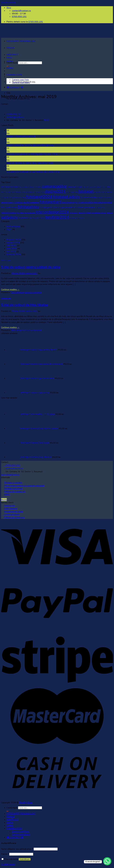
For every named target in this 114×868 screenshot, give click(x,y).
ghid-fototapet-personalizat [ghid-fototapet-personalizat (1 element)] (26, 213)
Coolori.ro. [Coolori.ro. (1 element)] (4, 192)
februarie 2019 (14, 255)
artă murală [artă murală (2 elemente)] (6, 187)
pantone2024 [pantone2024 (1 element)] (74, 213)
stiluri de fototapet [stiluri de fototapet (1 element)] (38, 218)
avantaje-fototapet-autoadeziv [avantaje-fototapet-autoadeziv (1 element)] (31, 187)
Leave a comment (33, 292)
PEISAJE (11, 48)
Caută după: (12, 808)
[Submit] (8, 811)
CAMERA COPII (14, 75)
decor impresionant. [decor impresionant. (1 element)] (28, 192)
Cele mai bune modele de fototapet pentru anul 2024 (32, 154)
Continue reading (10, 289)
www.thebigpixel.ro (10, 475)
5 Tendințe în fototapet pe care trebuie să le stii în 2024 (33, 172)
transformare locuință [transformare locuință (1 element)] (77, 218)
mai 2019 (11, 252)
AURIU (10, 61)
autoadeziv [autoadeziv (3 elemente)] (16, 187)
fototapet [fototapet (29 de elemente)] (86, 191)
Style (9, 229)
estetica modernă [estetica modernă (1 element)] (72, 192)
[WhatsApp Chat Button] (107, 861)
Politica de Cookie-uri (15, 492)
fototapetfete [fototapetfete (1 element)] (35, 203)
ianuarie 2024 (13, 243)
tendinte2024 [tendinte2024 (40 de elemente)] (57, 217)
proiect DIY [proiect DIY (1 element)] (82, 213)
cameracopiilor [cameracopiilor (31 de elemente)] (54, 186)
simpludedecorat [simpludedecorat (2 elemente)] (25, 218)
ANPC (7, 494)
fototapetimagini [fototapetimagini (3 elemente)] (70, 202)
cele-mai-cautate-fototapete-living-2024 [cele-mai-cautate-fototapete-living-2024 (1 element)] (96, 187)
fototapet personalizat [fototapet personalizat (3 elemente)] (85, 207)
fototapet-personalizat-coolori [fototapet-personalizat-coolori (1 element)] (16, 198)
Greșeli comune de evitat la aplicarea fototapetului (30, 145)
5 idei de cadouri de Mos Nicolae (25, 305)
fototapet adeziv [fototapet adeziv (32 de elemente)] (66, 197)
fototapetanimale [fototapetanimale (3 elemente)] (88, 197)
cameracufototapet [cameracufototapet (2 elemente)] (75, 187)
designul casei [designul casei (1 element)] (40, 192)
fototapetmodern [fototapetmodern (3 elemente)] (9, 207)
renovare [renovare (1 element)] (110, 213)
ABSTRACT (12, 55)
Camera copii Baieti (21, 83)
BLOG (46, 120)
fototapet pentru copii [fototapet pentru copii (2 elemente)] (48, 207)
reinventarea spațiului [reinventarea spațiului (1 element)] (99, 213)
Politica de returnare (14, 517)
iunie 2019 (12, 249)
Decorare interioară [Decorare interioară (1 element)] (14, 192)
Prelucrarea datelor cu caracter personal (24, 486)
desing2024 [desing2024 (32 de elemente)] (55, 191)
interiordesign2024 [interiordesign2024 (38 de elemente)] (52, 212)
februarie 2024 (14, 240)
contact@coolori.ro (15, 117)
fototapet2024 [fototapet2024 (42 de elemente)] (39, 197)
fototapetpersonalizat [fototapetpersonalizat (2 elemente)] (66, 207)
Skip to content (8, 3)
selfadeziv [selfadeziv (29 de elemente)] (9, 217)
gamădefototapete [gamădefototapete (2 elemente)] (8, 213)
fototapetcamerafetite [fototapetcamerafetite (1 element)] (104, 198)
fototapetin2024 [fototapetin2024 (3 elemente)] (86, 202)
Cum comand (11, 509)
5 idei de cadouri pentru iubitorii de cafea (31, 267)
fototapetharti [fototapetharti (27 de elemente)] (50, 202)
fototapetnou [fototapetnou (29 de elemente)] (28, 207)
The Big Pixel (26, 803)
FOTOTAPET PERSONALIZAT (21, 41)
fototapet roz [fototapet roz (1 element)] (100, 208)
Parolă (5, 854)
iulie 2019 (11, 246)
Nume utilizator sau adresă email (17, 849)
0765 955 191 (36, 22)
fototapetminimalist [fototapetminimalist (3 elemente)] (103, 202)
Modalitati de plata (14, 511)
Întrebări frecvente (13, 489)
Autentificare (25, 859)
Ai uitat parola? (8, 864)
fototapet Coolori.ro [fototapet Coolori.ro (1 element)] (7, 203)
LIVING (10, 68)
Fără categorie (13, 226)
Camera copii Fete (20, 80)
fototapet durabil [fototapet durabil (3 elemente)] (22, 202)
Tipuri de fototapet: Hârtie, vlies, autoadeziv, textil (30, 163)
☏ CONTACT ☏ (15, 88)
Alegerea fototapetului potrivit (21, 136)
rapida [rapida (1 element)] (88, 213)
